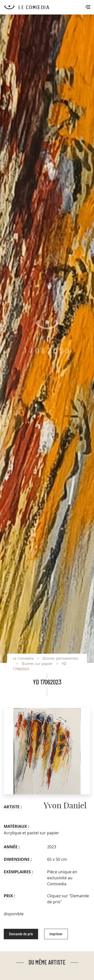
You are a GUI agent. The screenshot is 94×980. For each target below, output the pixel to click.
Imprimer (56, 934)
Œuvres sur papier (37, 664)
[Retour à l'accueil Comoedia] (49, 7)
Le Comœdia (23, 658)
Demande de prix (21, 934)
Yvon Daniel (65, 806)
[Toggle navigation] (88, 7)
